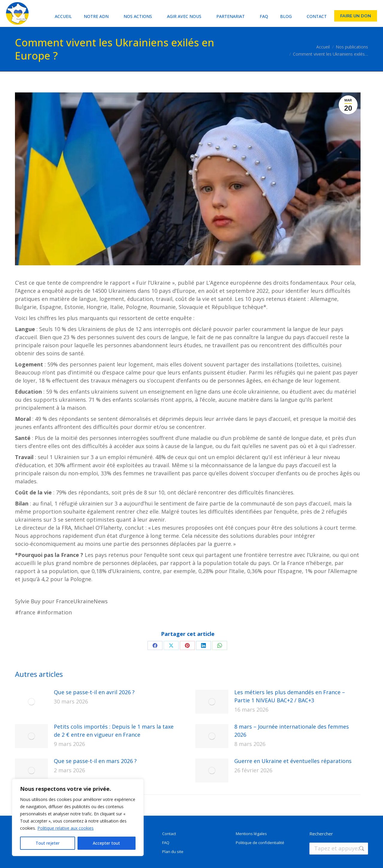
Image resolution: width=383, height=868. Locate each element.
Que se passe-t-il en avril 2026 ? (94, 692)
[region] (78, 817)
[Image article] (31, 702)
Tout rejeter (48, 843)
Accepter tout (106, 843)
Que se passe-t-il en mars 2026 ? (95, 761)
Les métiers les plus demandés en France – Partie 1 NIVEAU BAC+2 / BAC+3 (290, 696)
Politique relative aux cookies (66, 828)
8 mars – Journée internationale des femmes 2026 (292, 731)
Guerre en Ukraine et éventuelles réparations (293, 761)
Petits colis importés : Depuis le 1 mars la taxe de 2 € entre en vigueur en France (114, 731)
